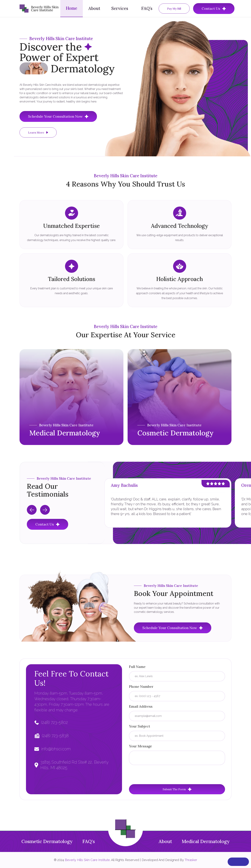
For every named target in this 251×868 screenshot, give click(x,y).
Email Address (141, 706)
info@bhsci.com (56, 749)
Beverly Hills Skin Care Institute (87, 860)
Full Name (137, 667)
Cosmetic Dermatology (47, 841)
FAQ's (89, 841)
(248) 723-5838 (55, 736)
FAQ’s (147, 8)
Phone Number (141, 686)
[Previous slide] (32, 510)
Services (120, 8)
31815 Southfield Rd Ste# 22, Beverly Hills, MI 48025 (74, 765)
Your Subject (140, 726)
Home (72, 8)
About (94, 8)
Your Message (140, 746)
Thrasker (191, 860)
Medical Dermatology (206, 841)
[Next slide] (45, 510)
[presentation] (155, 775)
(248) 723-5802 (54, 722)
